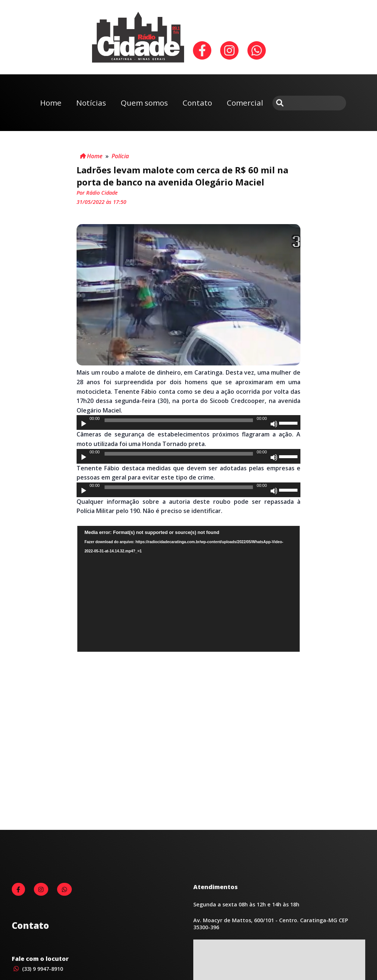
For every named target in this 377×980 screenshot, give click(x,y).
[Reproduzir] (84, 424)
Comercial (245, 103)
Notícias (91, 103)
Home (51, 103)
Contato (197, 103)
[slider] (179, 420)
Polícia (120, 156)
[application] (188, 422)
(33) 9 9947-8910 (37, 969)
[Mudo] (274, 424)
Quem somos (144, 103)
